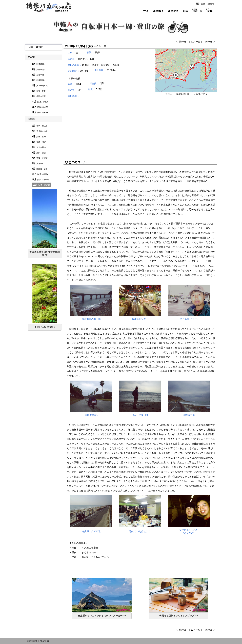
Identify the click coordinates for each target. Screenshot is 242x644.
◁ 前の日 (181, 42)
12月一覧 (196, 42)
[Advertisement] (140, 126)
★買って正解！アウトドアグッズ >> (178, 616)
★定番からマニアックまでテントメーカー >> (102, 616)
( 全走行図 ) (201, 94)
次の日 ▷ (210, 42)
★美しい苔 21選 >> (45, 327)
